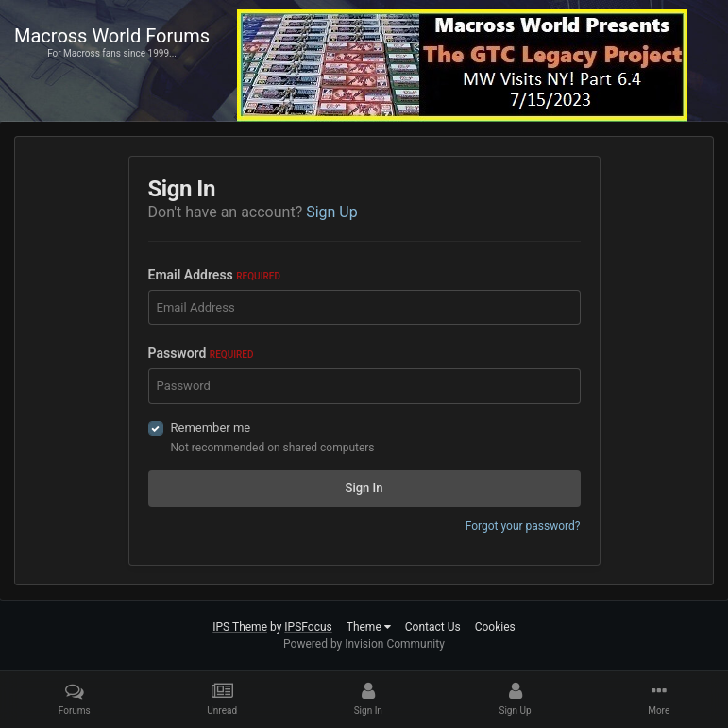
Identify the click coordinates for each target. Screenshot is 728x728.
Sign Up (332, 212)
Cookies (495, 627)
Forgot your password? (523, 526)
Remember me (211, 427)
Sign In (364, 488)
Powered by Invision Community (364, 644)
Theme (369, 627)
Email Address (214, 275)
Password (201, 353)
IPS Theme (240, 627)
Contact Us (433, 627)
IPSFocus (308, 627)
